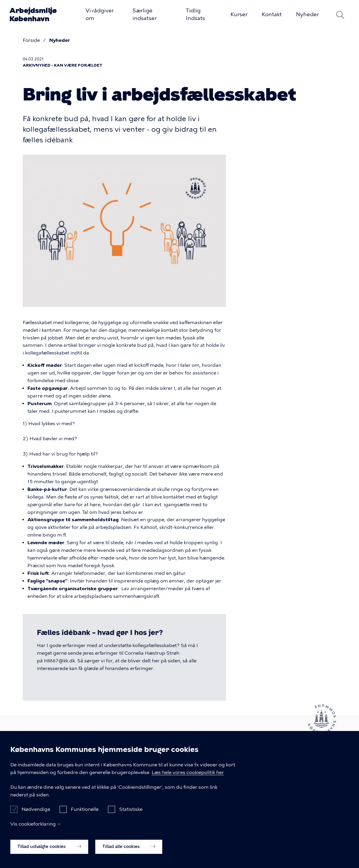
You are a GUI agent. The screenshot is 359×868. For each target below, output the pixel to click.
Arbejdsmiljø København (33, 15)
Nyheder (307, 14)
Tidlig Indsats (195, 14)
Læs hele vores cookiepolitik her (188, 781)
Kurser (239, 14)
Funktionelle (85, 818)
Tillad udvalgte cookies (49, 855)
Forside (31, 40)
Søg (340, 15)
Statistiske (131, 818)
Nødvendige (36, 818)
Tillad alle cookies (129, 855)
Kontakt (272, 14)
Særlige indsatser (145, 14)
